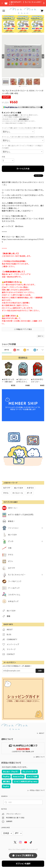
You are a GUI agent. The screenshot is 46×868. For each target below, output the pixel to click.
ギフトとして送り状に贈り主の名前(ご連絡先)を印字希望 (23, 137)
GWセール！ (13, 508)
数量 (3, 157)
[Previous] (3, 56)
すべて (7, 350)
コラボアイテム (14, 595)
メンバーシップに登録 (11, 115)
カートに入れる (23, 169)
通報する (41, 336)
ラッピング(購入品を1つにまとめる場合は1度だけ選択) (22, 128)
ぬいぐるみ (12, 535)
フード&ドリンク (15, 581)
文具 (10, 548)
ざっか (11, 541)
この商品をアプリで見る (23, 329)
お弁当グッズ (13, 601)
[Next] (43, 56)
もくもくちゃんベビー (17, 575)
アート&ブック (14, 588)
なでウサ (11, 568)
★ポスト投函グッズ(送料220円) (21, 515)
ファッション (13, 528)
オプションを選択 (23, 864)
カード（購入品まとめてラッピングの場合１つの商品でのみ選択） (22, 147)
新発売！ (11, 521)
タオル (11, 555)
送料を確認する (24, 119)
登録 (40, 671)
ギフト (11, 561)
